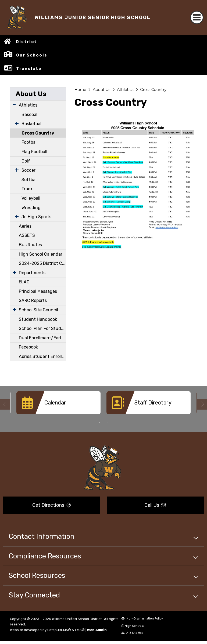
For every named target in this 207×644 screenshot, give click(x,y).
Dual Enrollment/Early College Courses (42, 338)
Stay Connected (34, 595)
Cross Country (38, 133)
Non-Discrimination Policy (142, 619)
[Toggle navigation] (197, 17)
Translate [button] (29, 69)
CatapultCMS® (59, 630)
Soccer (28, 170)
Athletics (28, 105)
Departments (32, 273)
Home (80, 90)
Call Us (155, 505)
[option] (58, 405)
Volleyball (31, 198)
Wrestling (31, 208)
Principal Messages (38, 291)
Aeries (25, 226)
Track (27, 189)
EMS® (80, 630)
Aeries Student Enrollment (42, 356)
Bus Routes (30, 245)
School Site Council (38, 310)
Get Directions (52, 505)
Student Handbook (38, 319)
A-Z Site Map (132, 633)
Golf (26, 161)
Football (30, 142)
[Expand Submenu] (14, 105)
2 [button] (108, 422)
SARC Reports (33, 300)
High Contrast (134, 626)
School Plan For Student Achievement (42, 328)
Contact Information (42, 536)
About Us (31, 94)
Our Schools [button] (32, 55)
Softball (30, 180)
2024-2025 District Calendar (42, 263)
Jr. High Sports (36, 217)
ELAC (24, 282)
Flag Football (34, 152)
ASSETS (27, 235)
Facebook (28, 347)
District (26, 42)
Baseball (30, 115)
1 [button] (99, 422)
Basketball (32, 124)
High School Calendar (41, 254)
